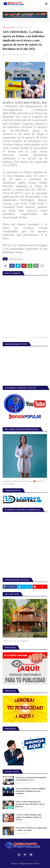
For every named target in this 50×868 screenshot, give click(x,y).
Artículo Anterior (10, 337)
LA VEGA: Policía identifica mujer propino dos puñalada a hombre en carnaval (29, 817)
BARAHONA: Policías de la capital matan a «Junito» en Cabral (31, 829)
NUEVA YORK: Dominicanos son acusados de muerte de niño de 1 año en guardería (30, 804)
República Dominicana (24, 27)
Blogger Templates (26, 863)
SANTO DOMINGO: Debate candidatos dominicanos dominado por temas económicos (31, 791)
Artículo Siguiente (40, 337)
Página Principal (8, 27)
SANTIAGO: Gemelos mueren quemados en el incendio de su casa (31, 779)
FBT (37, 863)
